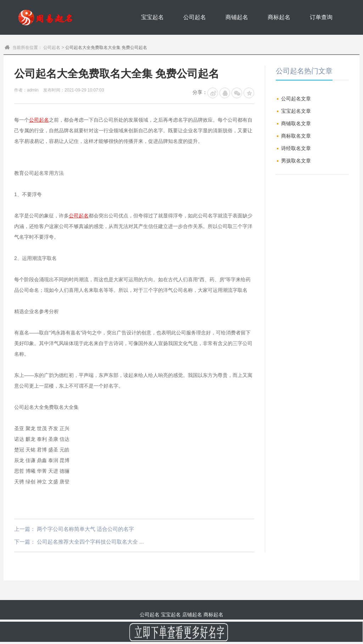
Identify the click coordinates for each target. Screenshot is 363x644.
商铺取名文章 (296, 123)
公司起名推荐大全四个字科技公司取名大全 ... (90, 542)
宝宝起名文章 (296, 111)
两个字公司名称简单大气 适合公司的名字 (85, 529)
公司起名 (195, 17)
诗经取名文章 (296, 148)
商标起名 (279, 17)
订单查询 (321, 17)
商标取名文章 (296, 136)
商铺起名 (237, 17)
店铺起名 (192, 615)
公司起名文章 (296, 99)
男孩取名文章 (296, 161)
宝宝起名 (152, 17)
